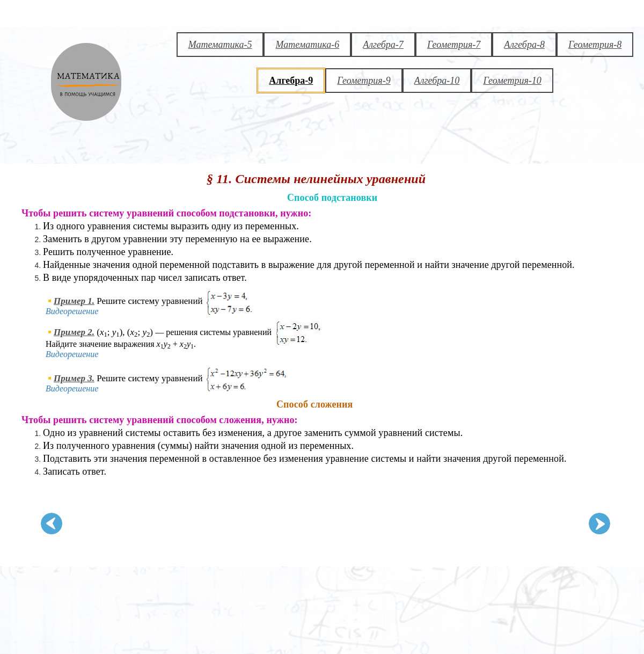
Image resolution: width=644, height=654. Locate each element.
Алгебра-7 (383, 45)
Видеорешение (72, 311)
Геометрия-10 (512, 81)
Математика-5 (220, 45)
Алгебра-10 (437, 81)
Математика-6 (307, 45)
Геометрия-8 (595, 45)
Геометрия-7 (454, 45)
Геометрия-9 (364, 81)
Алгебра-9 (291, 81)
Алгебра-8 (524, 45)
